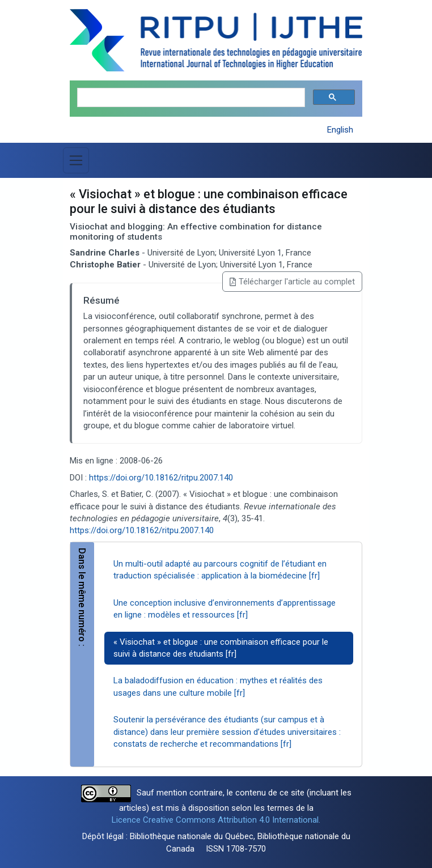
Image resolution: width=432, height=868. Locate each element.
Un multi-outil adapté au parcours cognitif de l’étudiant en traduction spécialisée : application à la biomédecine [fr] (220, 570)
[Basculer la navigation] (76, 160)
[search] (190, 98)
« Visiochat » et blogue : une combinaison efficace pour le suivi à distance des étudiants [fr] (221, 648)
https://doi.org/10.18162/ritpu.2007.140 (161, 478)
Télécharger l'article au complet (292, 282)
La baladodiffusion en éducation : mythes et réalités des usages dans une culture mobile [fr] (218, 686)
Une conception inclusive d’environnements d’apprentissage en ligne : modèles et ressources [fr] (225, 609)
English (340, 130)
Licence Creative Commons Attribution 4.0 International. (216, 820)
